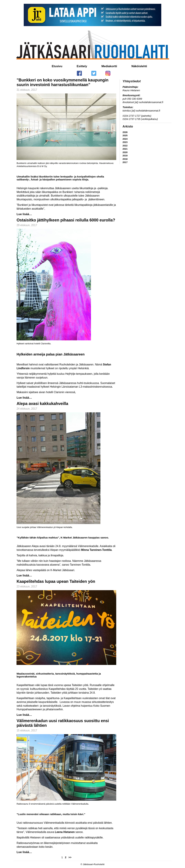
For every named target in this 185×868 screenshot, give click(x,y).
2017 (125, 162)
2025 (125, 135)
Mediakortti (109, 66)
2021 (125, 149)
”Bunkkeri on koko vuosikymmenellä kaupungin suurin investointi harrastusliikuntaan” (62, 82)
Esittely (82, 66)
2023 (125, 142)
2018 (125, 159)
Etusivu (57, 66)
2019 (125, 156)
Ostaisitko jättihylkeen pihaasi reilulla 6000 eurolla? (66, 220)
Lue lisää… (24, 214)
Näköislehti (139, 66)
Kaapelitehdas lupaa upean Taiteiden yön (56, 581)
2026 (125, 132)
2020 (125, 152)
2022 (125, 146)
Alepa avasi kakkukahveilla (42, 404)
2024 (125, 139)
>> (70, 857)
